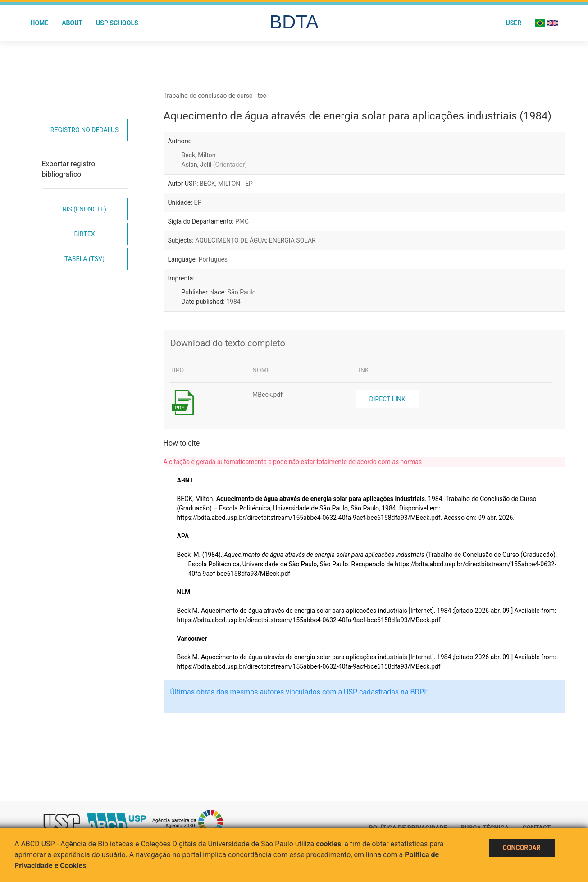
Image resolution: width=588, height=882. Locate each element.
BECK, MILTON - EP (226, 184)
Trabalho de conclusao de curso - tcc (215, 96)
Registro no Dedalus (84, 130)
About (72, 23)
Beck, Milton (199, 155)
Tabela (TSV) (84, 259)
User (513, 23)
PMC (242, 221)
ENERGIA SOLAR (292, 240)
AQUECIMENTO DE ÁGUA (230, 240)
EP (198, 202)
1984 (233, 302)
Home (40, 23)
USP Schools (117, 23)
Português (213, 259)
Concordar (522, 848)
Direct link (387, 399)
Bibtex (84, 234)
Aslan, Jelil (214, 165)
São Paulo (242, 292)
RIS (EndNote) (84, 209)
